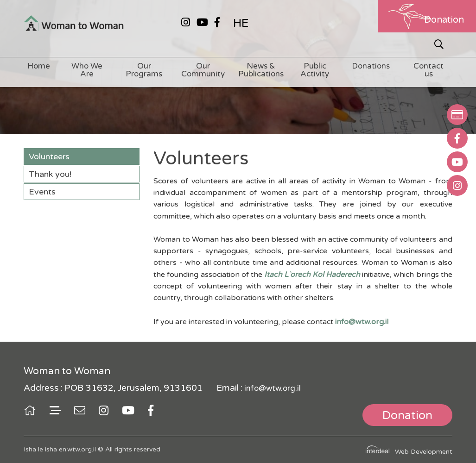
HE (241, 23)
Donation (444, 20)
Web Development (424, 452)
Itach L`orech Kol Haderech (312, 275)
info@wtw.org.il (273, 388)
